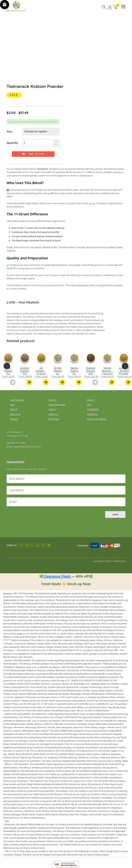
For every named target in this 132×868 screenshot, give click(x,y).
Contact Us (92, 413)
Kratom (91, 399)
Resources (15, 413)
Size (9, 132)
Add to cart (33, 154)
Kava (12, 403)
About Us (53, 413)
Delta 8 (14, 408)
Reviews (14, 418)
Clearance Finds (57, 575)
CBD (89, 403)
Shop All (53, 399)
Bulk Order (54, 418)
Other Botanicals (57, 403)
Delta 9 (52, 408)
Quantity (12, 143)
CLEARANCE (93, 408)
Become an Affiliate (97, 418)
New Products (17, 399)
